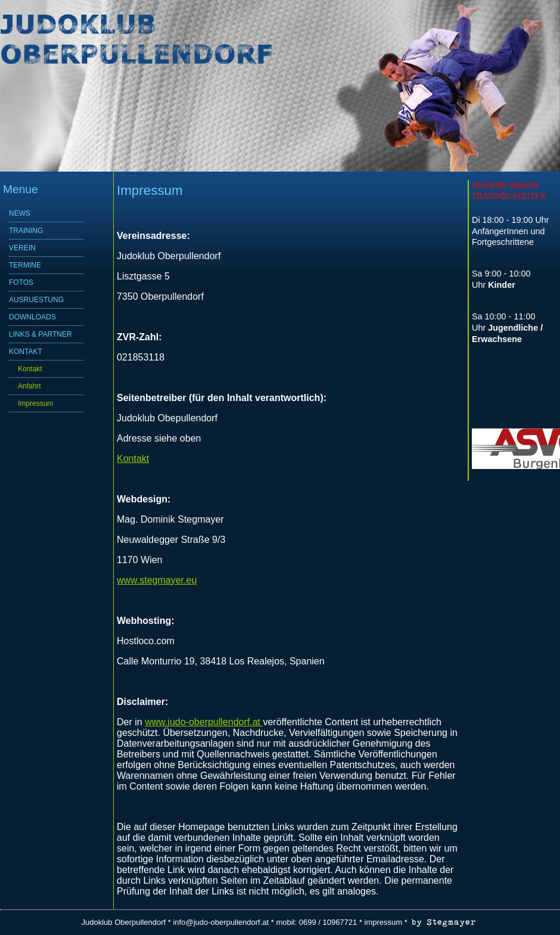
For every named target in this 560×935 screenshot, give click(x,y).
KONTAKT (26, 352)
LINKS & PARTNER (41, 334)
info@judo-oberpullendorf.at (221, 922)
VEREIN (22, 248)
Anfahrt (29, 386)
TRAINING (26, 231)
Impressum (35, 403)
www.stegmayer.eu (157, 580)
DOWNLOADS (32, 317)
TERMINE (25, 265)
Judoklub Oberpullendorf (124, 922)
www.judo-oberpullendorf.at (204, 722)
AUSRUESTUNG (36, 300)
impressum (384, 922)
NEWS (20, 213)
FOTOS (21, 282)
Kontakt (30, 369)
